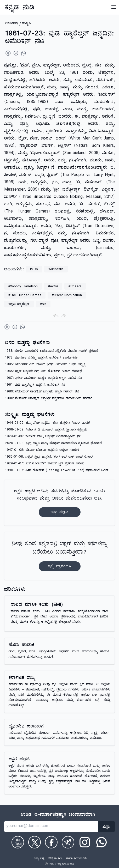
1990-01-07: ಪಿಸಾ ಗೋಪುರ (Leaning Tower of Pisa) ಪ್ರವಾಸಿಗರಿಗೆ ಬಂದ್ (57, 471)
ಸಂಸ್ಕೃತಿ (27, 24)
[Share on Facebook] (16, 53)
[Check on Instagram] (85, 842)
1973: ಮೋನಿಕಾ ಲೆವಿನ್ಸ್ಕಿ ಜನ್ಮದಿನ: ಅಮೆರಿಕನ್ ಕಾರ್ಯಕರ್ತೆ (42, 358)
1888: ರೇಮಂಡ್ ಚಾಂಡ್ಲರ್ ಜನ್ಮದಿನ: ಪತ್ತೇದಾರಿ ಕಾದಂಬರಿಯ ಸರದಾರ (49, 399)
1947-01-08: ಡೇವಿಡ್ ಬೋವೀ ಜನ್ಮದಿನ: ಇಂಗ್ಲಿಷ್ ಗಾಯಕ (42, 450)
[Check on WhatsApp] (101, 842)
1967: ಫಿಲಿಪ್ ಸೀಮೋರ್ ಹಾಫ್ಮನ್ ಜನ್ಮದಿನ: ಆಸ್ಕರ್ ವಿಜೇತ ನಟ (44, 378)
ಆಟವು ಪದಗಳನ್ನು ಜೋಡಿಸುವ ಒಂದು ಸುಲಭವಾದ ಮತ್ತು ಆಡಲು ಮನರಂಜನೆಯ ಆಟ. (60, 503)
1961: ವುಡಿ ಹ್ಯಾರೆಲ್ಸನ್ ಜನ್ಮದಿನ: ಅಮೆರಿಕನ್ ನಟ (35, 385)
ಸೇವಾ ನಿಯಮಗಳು (77, 859)
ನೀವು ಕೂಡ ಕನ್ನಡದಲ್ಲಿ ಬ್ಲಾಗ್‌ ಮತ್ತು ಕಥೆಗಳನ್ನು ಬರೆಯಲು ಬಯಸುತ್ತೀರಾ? (60, 556)
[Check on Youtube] (18, 842)
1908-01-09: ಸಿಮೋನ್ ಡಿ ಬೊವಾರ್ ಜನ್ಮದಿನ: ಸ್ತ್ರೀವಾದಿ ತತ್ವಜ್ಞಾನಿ (46, 430)
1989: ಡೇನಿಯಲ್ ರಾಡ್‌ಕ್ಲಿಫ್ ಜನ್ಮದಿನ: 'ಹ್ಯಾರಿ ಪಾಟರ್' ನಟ (42, 392)
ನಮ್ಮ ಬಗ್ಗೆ (39, 859)
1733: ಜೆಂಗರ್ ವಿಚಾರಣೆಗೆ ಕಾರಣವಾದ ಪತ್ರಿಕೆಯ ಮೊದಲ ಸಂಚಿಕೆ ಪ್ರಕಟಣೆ (52, 351)
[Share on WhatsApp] (24, 53)
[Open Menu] (114, 7)
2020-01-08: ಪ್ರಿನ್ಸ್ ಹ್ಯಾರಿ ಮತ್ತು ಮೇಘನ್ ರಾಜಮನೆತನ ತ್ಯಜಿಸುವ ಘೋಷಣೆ (54, 444)
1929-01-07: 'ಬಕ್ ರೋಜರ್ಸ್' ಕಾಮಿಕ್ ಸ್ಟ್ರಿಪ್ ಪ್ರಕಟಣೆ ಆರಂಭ (45, 464)
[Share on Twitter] (8, 53)
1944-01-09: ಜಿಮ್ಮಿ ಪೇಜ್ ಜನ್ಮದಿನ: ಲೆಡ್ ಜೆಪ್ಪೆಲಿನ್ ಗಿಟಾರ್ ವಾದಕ (48, 423)
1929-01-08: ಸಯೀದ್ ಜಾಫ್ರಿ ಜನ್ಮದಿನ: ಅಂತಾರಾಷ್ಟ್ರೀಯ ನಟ (43, 437)
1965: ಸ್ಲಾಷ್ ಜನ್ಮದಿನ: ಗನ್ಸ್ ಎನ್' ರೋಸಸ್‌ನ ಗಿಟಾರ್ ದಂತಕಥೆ (44, 372)
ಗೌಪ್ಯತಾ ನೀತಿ (55, 859)
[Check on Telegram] (68, 842)
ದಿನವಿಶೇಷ (12, 24)
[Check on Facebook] (51, 842)
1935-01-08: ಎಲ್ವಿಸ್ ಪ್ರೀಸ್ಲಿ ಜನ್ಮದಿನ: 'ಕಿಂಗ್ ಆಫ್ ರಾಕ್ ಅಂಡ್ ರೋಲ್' (50, 457)
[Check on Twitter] (35, 842)
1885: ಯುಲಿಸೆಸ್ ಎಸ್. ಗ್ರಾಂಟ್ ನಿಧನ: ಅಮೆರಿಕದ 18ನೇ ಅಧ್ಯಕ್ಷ (45, 365)
